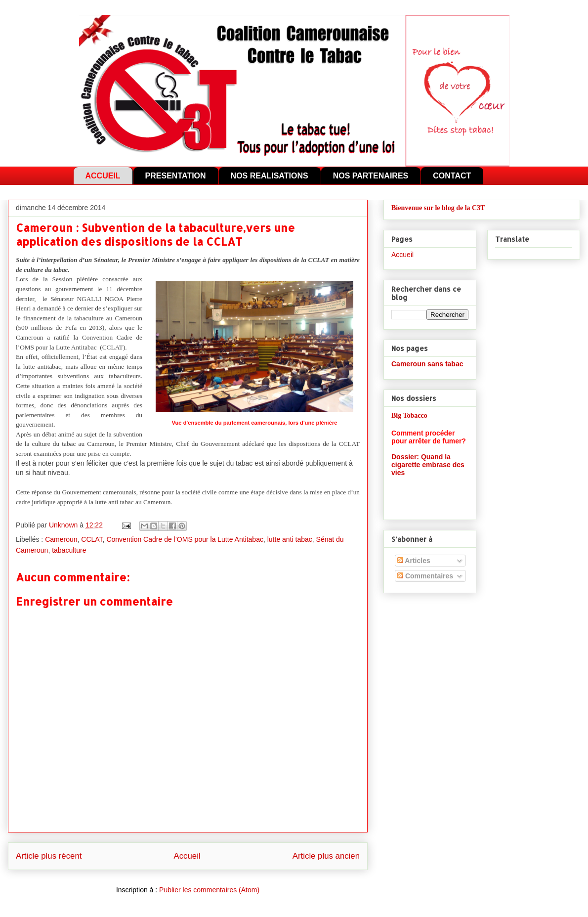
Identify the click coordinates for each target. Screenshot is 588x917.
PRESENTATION (176, 176)
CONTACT (452, 176)
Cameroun (61, 539)
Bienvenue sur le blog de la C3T (438, 208)
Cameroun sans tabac (427, 364)
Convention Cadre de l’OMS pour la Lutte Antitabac (185, 539)
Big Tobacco (409, 415)
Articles (414, 561)
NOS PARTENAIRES (371, 176)
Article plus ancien (326, 856)
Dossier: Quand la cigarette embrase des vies (428, 465)
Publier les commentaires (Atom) (209, 890)
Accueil (187, 856)
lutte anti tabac (290, 539)
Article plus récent (49, 856)
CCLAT (92, 539)
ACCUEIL (103, 176)
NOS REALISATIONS (270, 176)
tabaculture (69, 550)
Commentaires (425, 576)
